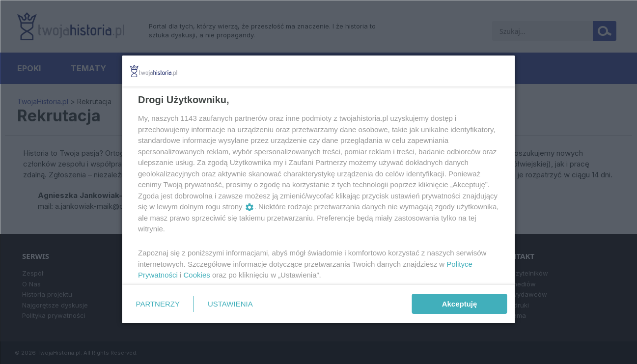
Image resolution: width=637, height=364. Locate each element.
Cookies (196, 275)
